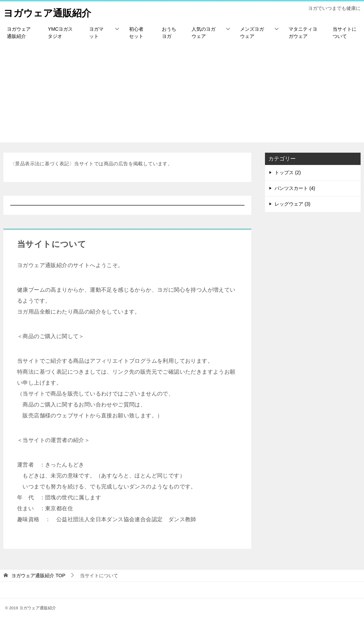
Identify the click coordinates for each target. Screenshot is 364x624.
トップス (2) (288, 172)
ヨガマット (96, 33)
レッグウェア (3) (292, 204)
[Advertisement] (182, 95)
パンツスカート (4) (295, 188)
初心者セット (136, 33)
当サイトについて (345, 33)
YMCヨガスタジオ (60, 33)
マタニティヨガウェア (303, 33)
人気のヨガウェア (204, 33)
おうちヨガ (169, 33)
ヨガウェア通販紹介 (50, 12)
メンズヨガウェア (252, 33)
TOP (38, 576)
